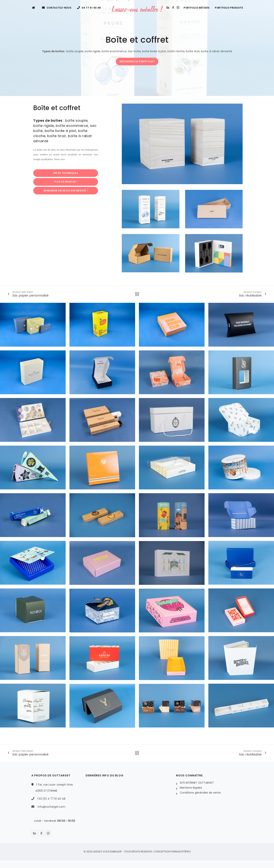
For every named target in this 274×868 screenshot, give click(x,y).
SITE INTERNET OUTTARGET (197, 783)
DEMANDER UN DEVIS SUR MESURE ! (66, 191)
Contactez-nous (57, 8)
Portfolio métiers (197, 8)
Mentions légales (191, 788)
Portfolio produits (229, 8)
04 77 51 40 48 (89, 8)
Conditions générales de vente (200, 793)
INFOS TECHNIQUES (66, 173)
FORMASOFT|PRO (180, 852)
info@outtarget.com (51, 807)
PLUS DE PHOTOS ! (66, 182)
